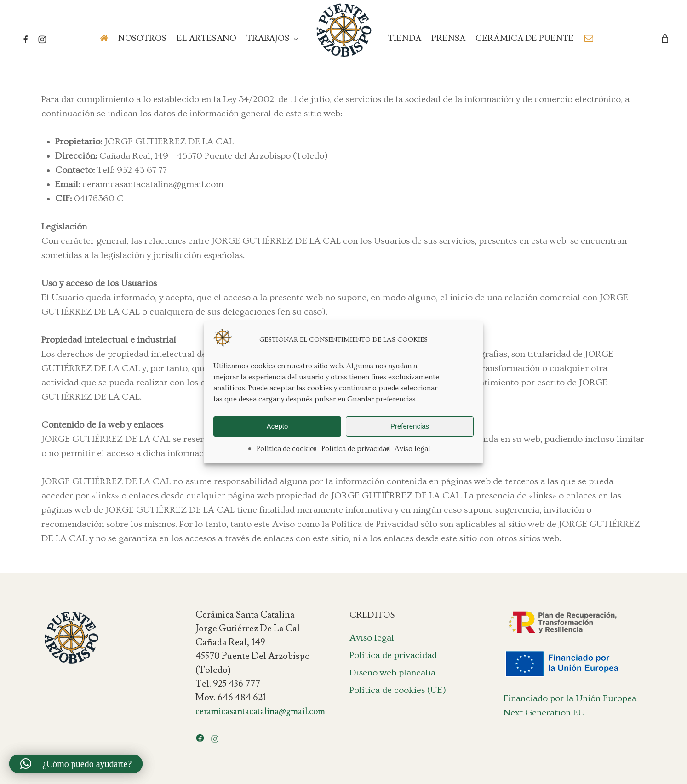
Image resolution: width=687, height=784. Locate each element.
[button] (76, 764)
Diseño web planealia (392, 673)
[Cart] (665, 39)
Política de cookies (287, 449)
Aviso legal (412, 449)
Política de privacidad (356, 449)
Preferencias (410, 426)
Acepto (278, 426)
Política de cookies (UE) (398, 690)
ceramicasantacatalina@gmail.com (260, 711)
